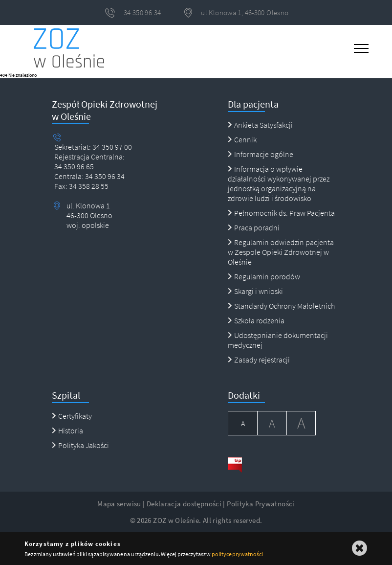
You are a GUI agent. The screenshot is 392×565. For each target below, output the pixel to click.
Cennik (242, 139)
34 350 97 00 (112, 147)
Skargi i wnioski (255, 291)
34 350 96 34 (104, 176)
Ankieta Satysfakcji (260, 125)
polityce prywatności (237, 554)
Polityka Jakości (80, 445)
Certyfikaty (72, 416)
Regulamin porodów (264, 276)
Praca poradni (254, 227)
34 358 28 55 (88, 186)
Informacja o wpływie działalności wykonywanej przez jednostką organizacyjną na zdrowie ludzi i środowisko (279, 183)
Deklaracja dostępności (184, 504)
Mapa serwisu (119, 504)
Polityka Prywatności (261, 504)
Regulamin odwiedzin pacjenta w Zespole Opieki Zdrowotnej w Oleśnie (281, 252)
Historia (67, 430)
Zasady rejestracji (259, 360)
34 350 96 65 (74, 166)
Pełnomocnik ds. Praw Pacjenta (281, 213)
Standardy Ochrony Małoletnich (281, 306)
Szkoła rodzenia (256, 320)
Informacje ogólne (261, 154)
